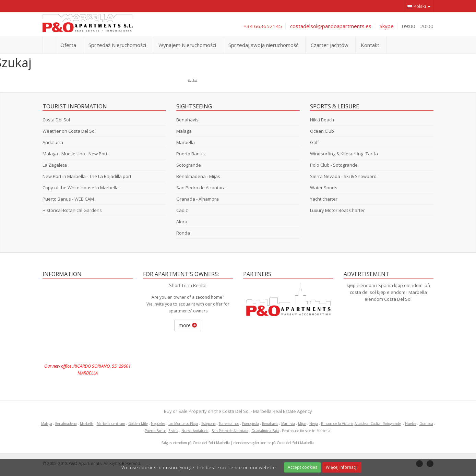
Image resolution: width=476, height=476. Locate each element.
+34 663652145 (263, 26)
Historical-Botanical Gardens (72, 210)
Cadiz (182, 210)
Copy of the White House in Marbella (81, 188)
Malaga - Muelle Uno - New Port (75, 154)
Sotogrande (189, 165)
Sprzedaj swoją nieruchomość (263, 45)
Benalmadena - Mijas (198, 176)
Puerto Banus (191, 154)
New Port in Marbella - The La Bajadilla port (87, 176)
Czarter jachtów (330, 45)
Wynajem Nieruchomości (187, 45)
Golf (314, 142)
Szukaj (193, 81)
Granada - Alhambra (198, 199)
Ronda (183, 233)
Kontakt (370, 45)
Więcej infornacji (342, 467)
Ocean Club (322, 131)
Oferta (68, 45)
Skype (387, 26)
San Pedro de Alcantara (201, 188)
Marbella (186, 142)
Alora (182, 222)
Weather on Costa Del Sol (69, 131)
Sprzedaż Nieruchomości (117, 45)
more (188, 325)
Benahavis (187, 120)
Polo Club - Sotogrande (334, 165)
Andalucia (53, 142)
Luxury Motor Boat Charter (337, 210)
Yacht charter (324, 199)
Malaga (184, 131)
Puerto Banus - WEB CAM (68, 199)
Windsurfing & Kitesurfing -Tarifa (344, 154)
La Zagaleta (55, 165)
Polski (419, 6)
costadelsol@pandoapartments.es (331, 26)
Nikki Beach (322, 120)
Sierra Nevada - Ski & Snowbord (343, 176)
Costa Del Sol (56, 120)
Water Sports (324, 188)
